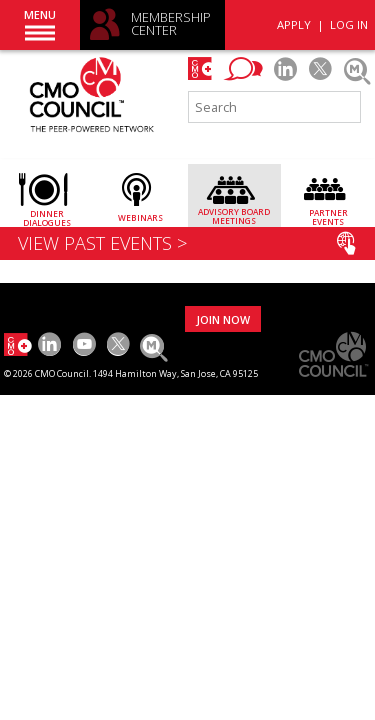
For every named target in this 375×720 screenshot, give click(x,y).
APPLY (294, 24)
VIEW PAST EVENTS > (187, 243)
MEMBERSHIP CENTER (171, 24)
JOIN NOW (223, 319)
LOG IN (349, 24)
